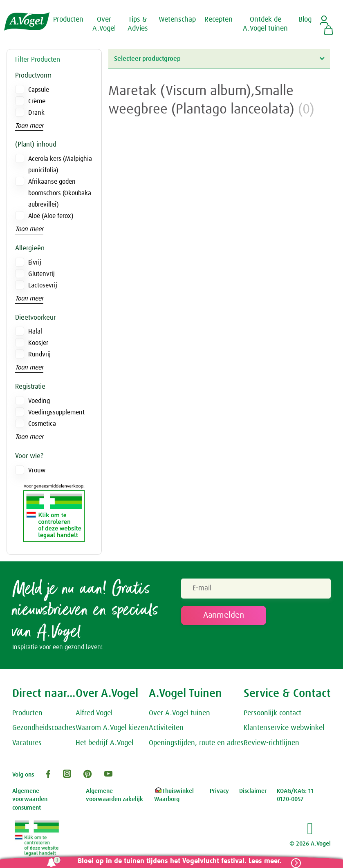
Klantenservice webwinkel (284, 728)
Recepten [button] (219, 20)
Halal (35, 332)
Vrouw (37, 470)
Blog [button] (305, 20)
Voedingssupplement (56, 412)
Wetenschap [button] (177, 20)
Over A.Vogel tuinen (179, 713)
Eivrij (35, 263)
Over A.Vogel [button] (104, 24)
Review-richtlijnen (271, 743)
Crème (37, 101)
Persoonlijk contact (272, 713)
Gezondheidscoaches (44, 728)
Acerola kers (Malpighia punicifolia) (60, 165)
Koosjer (38, 343)
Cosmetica (42, 424)
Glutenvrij (41, 274)
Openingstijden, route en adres (196, 743)
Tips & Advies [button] (138, 24)
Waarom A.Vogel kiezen (112, 728)
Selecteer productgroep (219, 59)
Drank (36, 113)
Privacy (219, 791)
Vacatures (27, 743)
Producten (27, 713)
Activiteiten (166, 728)
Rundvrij (39, 354)
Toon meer (29, 126)
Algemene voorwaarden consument (30, 799)
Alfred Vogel (94, 713)
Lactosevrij (43, 285)
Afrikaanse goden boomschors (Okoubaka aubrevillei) (60, 193)
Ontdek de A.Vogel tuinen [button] (265, 24)
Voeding (39, 401)
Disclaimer (253, 791)
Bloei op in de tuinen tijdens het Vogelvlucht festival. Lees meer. (179, 861)
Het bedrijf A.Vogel (104, 743)
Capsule (39, 90)
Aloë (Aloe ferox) (51, 216)
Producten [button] (68, 20)
